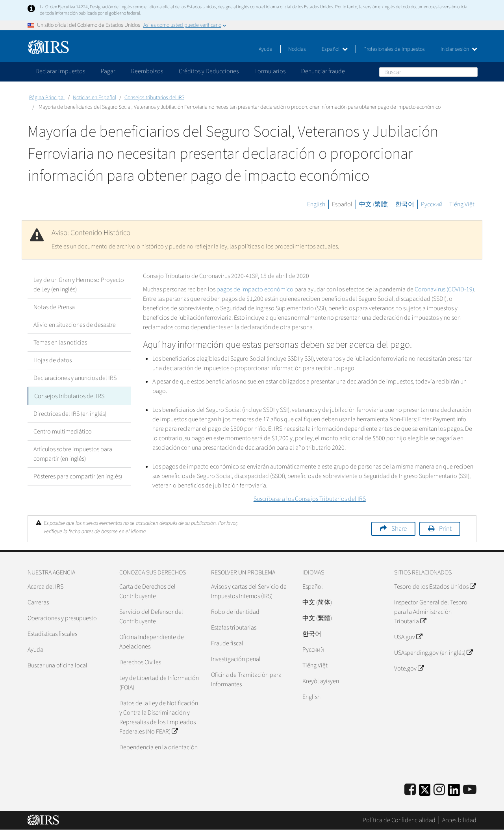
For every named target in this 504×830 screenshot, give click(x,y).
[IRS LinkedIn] (454, 792)
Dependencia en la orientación (158, 747)
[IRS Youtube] (470, 790)
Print (445, 529)
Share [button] (399, 529)
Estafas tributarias (234, 628)
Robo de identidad (235, 612)
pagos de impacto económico (255, 289)
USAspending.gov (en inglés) (433, 653)
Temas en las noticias (60, 343)
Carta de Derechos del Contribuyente (147, 591)
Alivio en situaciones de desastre (75, 325)
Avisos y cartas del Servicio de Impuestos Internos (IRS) (249, 591)
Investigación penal (236, 659)
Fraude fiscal (227, 643)
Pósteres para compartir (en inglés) (78, 476)
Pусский (313, 650)
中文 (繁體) (374, 204)
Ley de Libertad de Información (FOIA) (159, 683)
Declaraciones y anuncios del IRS (75, 378)
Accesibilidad (459, 820)
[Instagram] (439, 790)
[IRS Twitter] (425, 792)
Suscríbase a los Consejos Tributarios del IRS (310, 499)
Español (335, 49)
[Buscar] (428, 72)
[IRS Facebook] (410, 790)
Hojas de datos (53, 360)
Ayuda (266, 49)
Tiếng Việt (462, 204)
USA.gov (408, 637)
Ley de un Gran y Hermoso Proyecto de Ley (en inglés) (79, 285)
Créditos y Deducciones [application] (209, 71)
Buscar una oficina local (57, 665)
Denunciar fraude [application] (323, 71)
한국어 (405, 204)
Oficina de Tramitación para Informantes (246, 680)
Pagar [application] (108, 71)
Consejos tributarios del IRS (154, 98)
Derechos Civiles (140, 662)
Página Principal (47, 98)
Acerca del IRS (45, 587)
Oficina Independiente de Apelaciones (152, 642)
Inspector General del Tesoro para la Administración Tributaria (431, 612)
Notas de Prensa (54, 307)
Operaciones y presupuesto (62, 618)
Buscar (471, 72)
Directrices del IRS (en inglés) (70, 413)
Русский (432, 204)
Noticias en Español (94, 98)
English (316, 204)
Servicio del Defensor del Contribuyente (151, 617)
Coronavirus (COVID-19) (444, 289)
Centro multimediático (63, 431)
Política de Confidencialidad (399, 820)
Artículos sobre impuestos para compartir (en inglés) (73, 454)
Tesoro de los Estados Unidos (435, 587)
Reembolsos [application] (147, 71)
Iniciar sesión (459, 49)
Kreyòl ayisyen (321, 681)
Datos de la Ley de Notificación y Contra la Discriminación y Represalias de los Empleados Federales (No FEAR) (159, 717)
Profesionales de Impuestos (394, 49)
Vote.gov (409, 669)
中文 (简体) (317, 602)
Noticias (297, 49)
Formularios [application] (270, 71)
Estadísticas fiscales (52, 634)
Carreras (38, 602)
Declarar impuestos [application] (60, 71)
